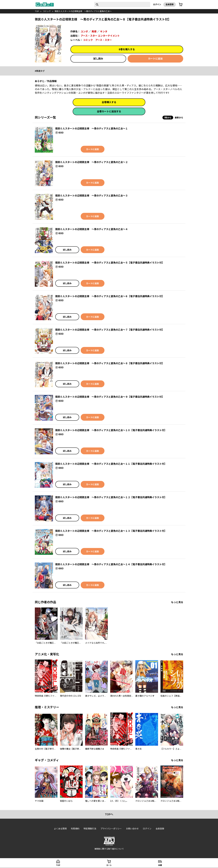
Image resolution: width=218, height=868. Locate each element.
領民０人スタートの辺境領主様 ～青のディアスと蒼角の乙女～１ (92, 129)
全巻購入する (109, 102)
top (37, 11)
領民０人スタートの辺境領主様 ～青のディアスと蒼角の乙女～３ (92, 196)
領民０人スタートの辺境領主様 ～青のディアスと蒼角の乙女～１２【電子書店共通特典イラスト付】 (111, 497)
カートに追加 (155, 59)
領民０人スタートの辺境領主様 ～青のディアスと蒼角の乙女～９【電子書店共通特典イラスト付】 (110, 397)
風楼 (94, 31)
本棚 (160, 865)
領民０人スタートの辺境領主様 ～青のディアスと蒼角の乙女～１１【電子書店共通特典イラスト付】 (111, 464)
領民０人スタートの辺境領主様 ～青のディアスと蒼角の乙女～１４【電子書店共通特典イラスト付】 (111, 564)
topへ (109, 814)
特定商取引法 (90, 829)
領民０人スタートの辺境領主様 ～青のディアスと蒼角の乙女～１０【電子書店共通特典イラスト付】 (111, 430)
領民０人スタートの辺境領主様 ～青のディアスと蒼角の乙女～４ (92, 229)
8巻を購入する (127, 49)
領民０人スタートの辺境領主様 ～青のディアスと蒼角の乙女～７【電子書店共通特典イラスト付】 (110, 330)
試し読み (98, 59)
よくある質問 (60, 829)
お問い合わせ (132, 829)
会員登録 (170, 4)
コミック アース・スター (97, 40)
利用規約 (75, 829)
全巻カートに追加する (109, 111)
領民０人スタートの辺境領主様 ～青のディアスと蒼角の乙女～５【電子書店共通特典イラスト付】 (110, 263)
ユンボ (84, 31)
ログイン (157, 4)
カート (109, 865)
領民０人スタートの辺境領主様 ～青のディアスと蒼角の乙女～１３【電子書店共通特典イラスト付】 (111, 531)
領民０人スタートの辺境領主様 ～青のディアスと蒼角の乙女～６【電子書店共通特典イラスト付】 (110, 296)
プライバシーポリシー (111, 829)
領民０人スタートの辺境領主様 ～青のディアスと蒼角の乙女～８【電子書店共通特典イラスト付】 (110, 363)
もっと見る (177, 602)
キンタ (104, 31)
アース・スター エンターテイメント (100, 36)
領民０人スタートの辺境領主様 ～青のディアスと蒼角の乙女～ (83, 11)
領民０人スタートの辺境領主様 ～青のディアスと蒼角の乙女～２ (92, 162)
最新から (179, 118)
